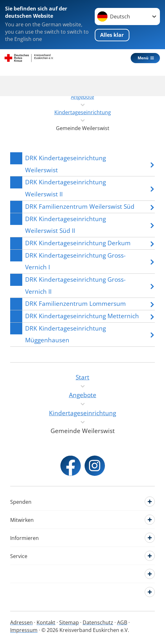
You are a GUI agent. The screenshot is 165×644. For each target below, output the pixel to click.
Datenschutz (98, 622)
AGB (122, 622)
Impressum (24, 630)
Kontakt (46, 622)
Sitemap (69, 622)
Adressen (21, 622)
